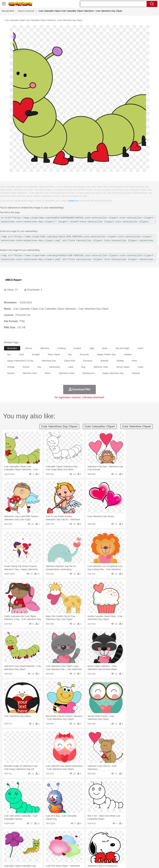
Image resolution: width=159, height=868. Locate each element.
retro (135, 361)
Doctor (64, 844)
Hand (143, 844)
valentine (45, 348)
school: (7, 849)
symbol (11, 373)
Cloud (138, 835)
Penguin (148, 839)
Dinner (107, 853)
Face (129, 844)
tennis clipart (123, 367)
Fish (89, 839)
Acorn (15, 835)
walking (84, 844)
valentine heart (101, 367)
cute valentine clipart (137, 426)
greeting (61, 348)
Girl (103, 844)
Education (69, 849)
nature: (7, 835)
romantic (84, 354)
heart (105, 348)
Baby (22, 844)
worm (48, 373)
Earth (54, 835)
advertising (55, 367)
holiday (120, 361)
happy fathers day (106, 354)
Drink (39, 853)
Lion (119, 839)
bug (83, 367)
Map (88, 849)
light (92, 348)
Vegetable (89, 853)
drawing (136, 373)
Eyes (76, 844)
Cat (40, 839)
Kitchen (99, 853)
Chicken (47, 839)
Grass (83, 835)
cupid (140, 367)
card (21, 354)
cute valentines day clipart (59, 426)
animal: (7, 839)
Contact (129, 862)
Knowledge (97, 849)
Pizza (114, 853)
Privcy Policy (117, 862)
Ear (71, 844)
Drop (145, 835)
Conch (47, 835)
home (92, 844)
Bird (26, 839)
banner (29, 348)
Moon (100, 835)
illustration (12, 348)
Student (16, 849)
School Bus (80, 849)
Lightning (91, 835)
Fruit (55, 853)
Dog (60, 839)
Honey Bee (103, 839)
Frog (95, 839)
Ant (15, 839)
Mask (15, 844)
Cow (55, 839)
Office (130, 849)
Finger (136, 844)
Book (33, 849)
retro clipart (54, 354)
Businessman (54, 844)
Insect (113, 839)
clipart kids (70, 361)
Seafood (79, 853)
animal (26, 367)
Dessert (31, 853)
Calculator (148, 849)
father (115, 844)
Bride (28, 844)
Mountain (116, 835)
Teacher (25, 849)
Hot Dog (145, 853)
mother (43, 844)
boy (109, 844)
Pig (141, 839)
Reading (52, 849)
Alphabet (138, 849)
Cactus (40, 835)
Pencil (60, 849)
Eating (121, 853)
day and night (123, 348)
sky (70, 354)
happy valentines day (113, 373)
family (35, 844)
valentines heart (66, 373)
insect (140, 348)
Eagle (73, 839)
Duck (66, 839)
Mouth (123, 844)
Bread (128, 853)
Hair (98, 844)
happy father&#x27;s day (20, 361)
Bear (20, 839)
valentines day (49, 361)
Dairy (23, 853)
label (71, 367)
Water (125, 835)
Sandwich (70, 853)
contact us (73, 201)
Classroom (41, 849)
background (88, 373)
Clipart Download (26, 11)
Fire (60, 835)
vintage (11, 367)
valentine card (30, 373)
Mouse (134, 839)
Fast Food (47, 853)
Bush (132, 835)
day (39, 367)
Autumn (23, 835)
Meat (61, 853)
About (98, 862)
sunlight (36, 354)
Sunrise (107, 835)
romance (88, 361)
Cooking (136, 853)
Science (115, 849)
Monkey (126, 839)
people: (7, 844)
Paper (123, 849)
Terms (106, 862)
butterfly (105, 361)
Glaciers (75, 835)
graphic (77, 348)
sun (9, 354)
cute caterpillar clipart (100, 426)
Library (106, 849)
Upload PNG (150, 862)
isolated (128, 354)
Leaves (31, 835)
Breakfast (15, 853)
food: (6, 853)
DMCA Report (13, 280)
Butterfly (33, 839)
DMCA (138, 862)
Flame (67, 835)
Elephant (81, 839)
